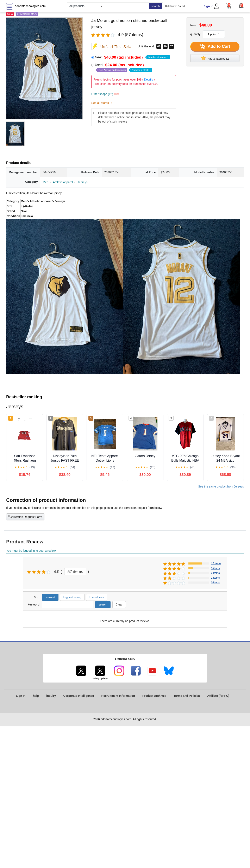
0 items (215, 582)
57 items (75, 572)
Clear (119, 604)
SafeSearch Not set (175, 6)
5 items (215, 568)
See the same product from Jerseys (221, 486)
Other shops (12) (106, 94)
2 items (215, 573)
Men (46, 182)
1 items (215, 578)
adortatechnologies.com (30, 6)
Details (148, 79)
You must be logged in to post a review (31, 551)
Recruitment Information (118, 696)
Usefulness (97, 597)
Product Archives (154, 696)
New (132, 57)
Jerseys (82, 182)
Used (123, 67)
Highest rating (72, 597)
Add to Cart (215, 47)
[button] (241, 6)
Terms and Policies (187, 696)
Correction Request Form (25, 516)
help (36, 696)
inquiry (51, 696)
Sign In (208, 6)
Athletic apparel (63, 182)
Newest (50, 597)
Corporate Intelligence (79, 696)
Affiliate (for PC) (218, 696)
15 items (216, 563)
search (156, 6)
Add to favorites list (215, 58)
